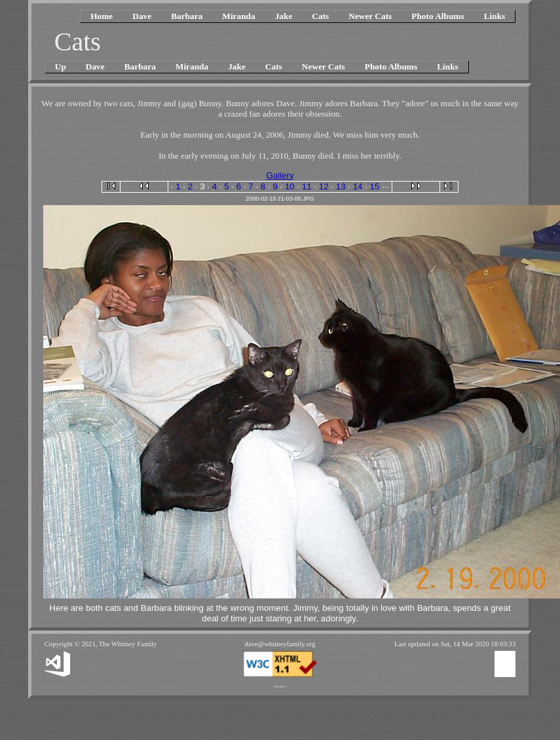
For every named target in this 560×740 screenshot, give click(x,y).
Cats (320, 16)
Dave (142, 16)
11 (307, 186)
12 (324, 186)
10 (290, 186)
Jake (284, 16)
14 (358, 186)
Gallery (280, 175)
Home (102, 16)
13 (341, 186)
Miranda (238, 16)
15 (375, 186)
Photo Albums (438, 16)
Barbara (187, 16)
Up (61, 67)
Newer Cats (370, 16)
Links (495, 16)
